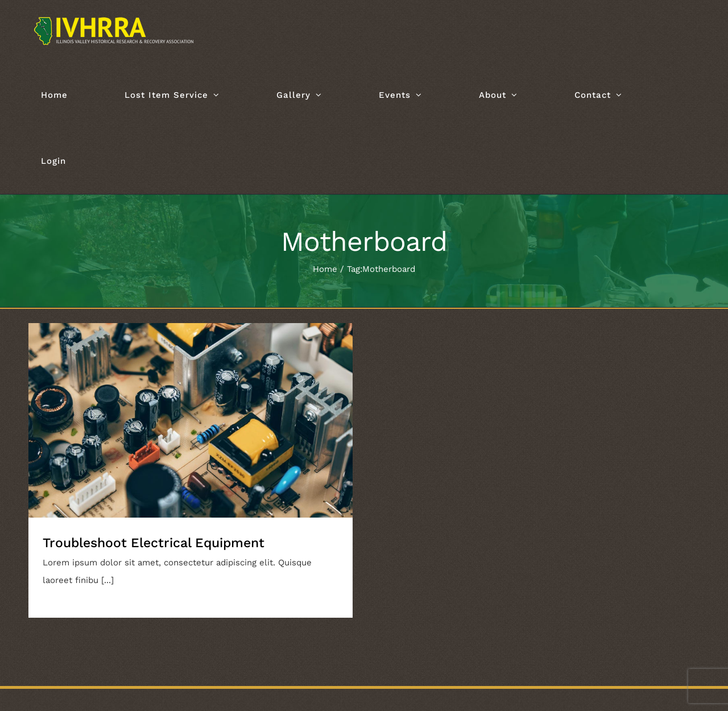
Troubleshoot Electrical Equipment (154, 543)
